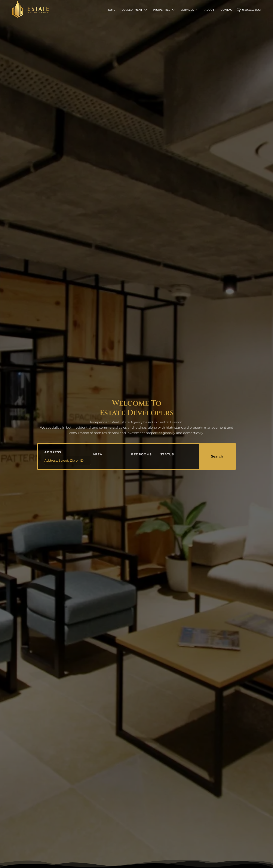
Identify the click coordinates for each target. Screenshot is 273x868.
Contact (227, 10)
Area (97, 454)
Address (53, 452)
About (209, 10)
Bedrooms (141, 454)
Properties (162, 10)
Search (217, 456)
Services (187, 10)
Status (167, 454)
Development (132, 10)
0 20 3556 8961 (249, 10)
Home (111, 10)
